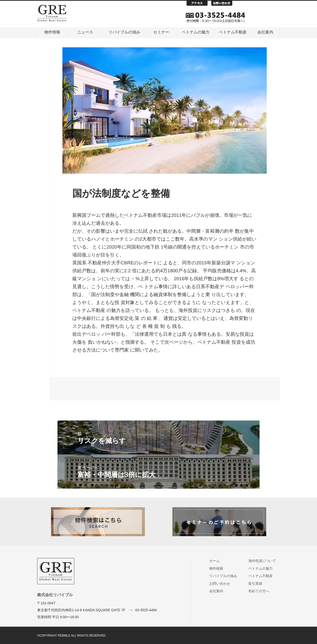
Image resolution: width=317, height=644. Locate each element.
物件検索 (218, 568)
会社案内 (265, 32)
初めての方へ (261, 591)
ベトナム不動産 (233, 32)
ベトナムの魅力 (196, 32)
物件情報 (52, 32)
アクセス (199, 4)
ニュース (85, 32)
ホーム (217, 561)
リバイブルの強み (124, 32)
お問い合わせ (224, 4)
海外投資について (264, 561)
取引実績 (257, 584)
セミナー (161, 32)
